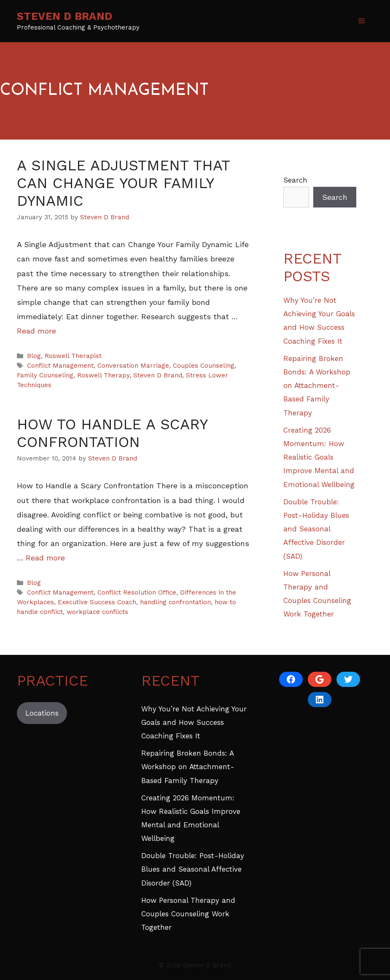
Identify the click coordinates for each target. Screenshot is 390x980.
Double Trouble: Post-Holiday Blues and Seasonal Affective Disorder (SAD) (316, 529)
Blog (34, 356)
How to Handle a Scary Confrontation (112, 433)
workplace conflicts (97, 612)
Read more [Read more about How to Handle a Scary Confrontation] (45, 558)
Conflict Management (60, 366)
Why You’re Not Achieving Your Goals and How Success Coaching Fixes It (194, 723)
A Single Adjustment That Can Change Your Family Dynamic (123, 183)
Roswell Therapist (73, 356)
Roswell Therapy (103, 375)
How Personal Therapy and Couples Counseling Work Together (188, 914)
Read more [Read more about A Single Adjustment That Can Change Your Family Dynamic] (36, 331)
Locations (42, 713)
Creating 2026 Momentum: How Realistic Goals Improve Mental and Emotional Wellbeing (319, 457)
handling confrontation (175, 602)
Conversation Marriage (133, 366)
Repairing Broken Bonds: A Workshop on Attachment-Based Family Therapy (317, 386)
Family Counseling (45, 375)
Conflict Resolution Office (137, 592)
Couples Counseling (204, 366)
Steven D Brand (65, 16)
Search (295, 180)
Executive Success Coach (97, 602)
